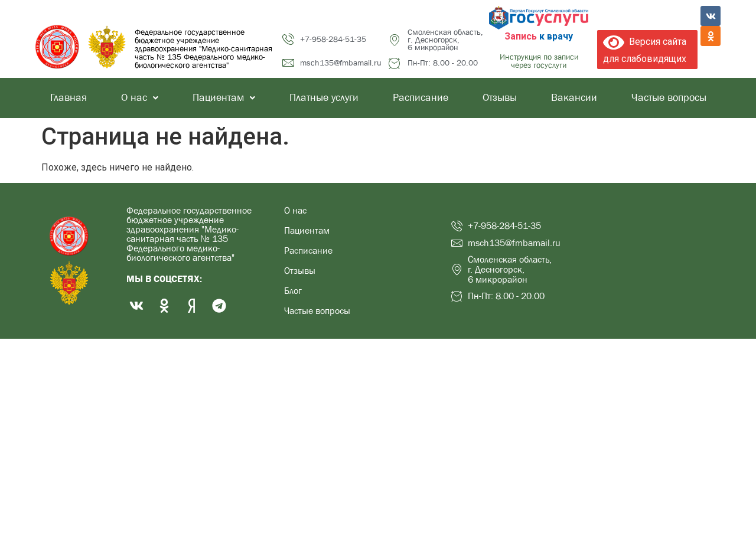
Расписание (421, 98)
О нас (140, 98)
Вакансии (574, 98)
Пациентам (224, 98)
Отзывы (500, 98)
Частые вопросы (669, 98)
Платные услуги (324, 98)
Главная (69, 98)
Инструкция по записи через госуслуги (539, 61)
